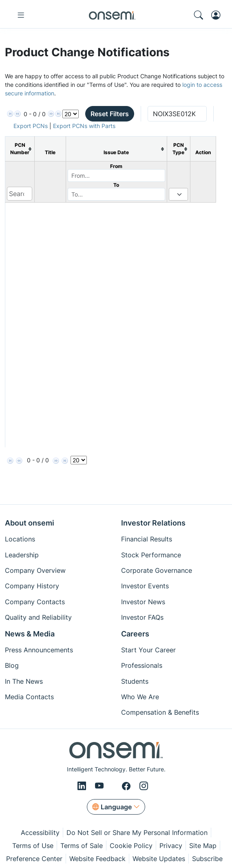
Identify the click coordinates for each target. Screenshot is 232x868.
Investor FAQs (142, 617)
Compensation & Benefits (160, 712)
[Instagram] (144, 786)
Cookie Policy (131, 846)
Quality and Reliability (38, 617)
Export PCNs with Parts (84, 126)
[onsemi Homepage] (112, 15)
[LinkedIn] (83, 786)
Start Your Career (148, 650)
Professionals (142, 665)
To (116, 185)
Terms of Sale (82, 846)
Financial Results (147, 539)
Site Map (203, 846)
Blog (12, 665)
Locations (20, 539)
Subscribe (207, 859)
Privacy (171, 846)
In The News (24, 681)
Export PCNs (31, 126)
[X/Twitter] (114, 786)
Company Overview (35, 570)
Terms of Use (33, 846)
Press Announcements (39, 650)
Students (135, 681)
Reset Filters (110, 114)
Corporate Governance (157, 570)
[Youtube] (101, 786)
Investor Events (145, 586)
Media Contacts (29, 697)
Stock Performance (151, 555)
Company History (32, 586)
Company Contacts (35, 602)
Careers (135, 634)
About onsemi (30, 523)
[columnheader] (20, 149)
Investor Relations (153, 523)
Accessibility (40, 833)
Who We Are (140, 697)
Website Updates (159, 859)
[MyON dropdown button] (218, 15)
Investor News (143, 602)
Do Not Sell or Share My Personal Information (137, 833)
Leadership (22, 555)
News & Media (30, 634)
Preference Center (34, 859)
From (116, 166)
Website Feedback (97, 859)
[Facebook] (127, 786)
